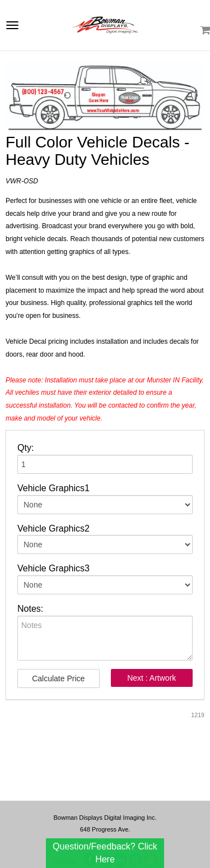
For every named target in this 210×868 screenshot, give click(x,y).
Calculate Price (58, 678)
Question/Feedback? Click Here (105, 853)
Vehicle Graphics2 (53, 528)
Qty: (25, 448)
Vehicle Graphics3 (53, 568)
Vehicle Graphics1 (53, 488)
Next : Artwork (151, 678)
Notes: (30, 609)
